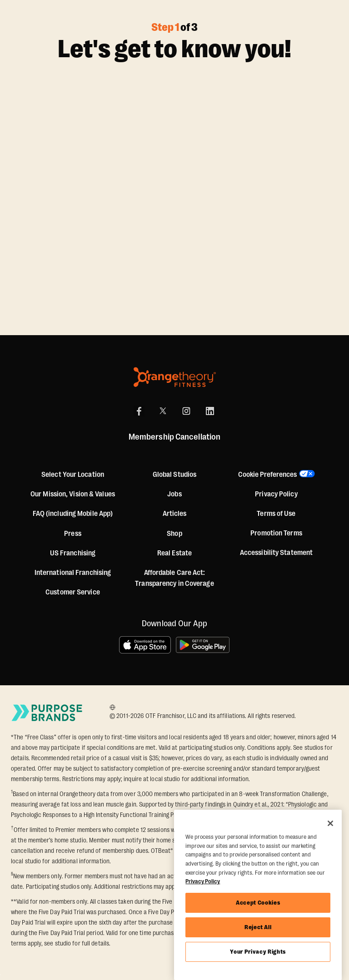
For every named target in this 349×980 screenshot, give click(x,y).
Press (73, 534)
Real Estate (174, 553)
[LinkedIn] (210, 411)
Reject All (258, 927)
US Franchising (73, 553)
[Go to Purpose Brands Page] (47, 713)
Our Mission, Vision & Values (73, 494)
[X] (163, 411)
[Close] (330, 823)
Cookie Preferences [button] (267, 475)
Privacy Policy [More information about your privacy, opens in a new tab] (203, 881)
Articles (175, 514)
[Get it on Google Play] (203, 645)
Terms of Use (276, 514)
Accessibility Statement (276, 553)
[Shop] (174, 534)
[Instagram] (186, 411)
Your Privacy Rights (258, 952)
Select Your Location (73, 475)
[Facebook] (139, 411)
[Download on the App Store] (145, 645)
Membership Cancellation (174, 437)
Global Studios (174, 475)
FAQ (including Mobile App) (73, 514)
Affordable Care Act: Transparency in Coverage (174, 578)
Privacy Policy (276, 494)
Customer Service (73, 592)
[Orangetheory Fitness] (175, 377)
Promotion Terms (276, 533)
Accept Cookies (258, 903)
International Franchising (73, 573)
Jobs (174, 494)
